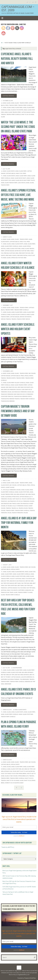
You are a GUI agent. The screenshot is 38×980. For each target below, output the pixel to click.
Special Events (29, 376)
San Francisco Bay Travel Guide (10, 504)
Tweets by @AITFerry (8, 847)
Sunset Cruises (10, 487)
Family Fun (19, 173)
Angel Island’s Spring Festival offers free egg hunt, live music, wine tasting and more (18, 195)
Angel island (7, 107)
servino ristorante (26, 317)
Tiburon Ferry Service (23, 319)
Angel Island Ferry (17, 107)
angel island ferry (21, 171)
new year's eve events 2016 (25, 387)
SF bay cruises (13, 776)
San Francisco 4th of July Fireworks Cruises (21, 501)
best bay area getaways (22, 675)
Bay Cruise (13, 771)
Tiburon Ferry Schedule (25, 105)
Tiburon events (11, 378)
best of (32, 675)
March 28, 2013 (7, 710)
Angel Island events (9, 171)
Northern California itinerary (10, 679)
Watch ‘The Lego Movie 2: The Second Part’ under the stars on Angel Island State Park (18, 127)
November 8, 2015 (8, 371)
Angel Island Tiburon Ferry (13, 112)
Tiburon (3, 114)
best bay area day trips (8, 675)
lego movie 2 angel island (26, 183)
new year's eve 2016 (11, 387)
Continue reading (9, 96)
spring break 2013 (23, 776)
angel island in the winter (15, 110)
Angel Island (7, 103)
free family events (11, 255)
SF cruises (9, 506)
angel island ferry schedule (10, 246)
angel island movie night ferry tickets (23, 180)
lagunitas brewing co (27, 677)
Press (7, 105)
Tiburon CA (15, 508)
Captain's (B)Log (11, 173)
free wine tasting (22, 255)
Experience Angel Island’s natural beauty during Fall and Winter (17, 58)
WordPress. (33, 978)
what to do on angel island (15, 780)
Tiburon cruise (23, 508)
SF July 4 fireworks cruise (20, 506)
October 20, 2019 (8, 101)
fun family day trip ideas (28, 588)
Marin (33, 112)
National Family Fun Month (9, 590)
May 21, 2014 (6, 480)
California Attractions (12, 497)
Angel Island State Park (14, 248)
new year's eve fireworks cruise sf (11, 389)
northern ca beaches (25, 590)
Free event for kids (25, 253)
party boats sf (17, 499)
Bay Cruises (32, 373)
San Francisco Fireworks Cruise (21, 392)
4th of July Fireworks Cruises (12, 490)
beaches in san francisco (18, 581)
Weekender (8, 684)
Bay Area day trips (27, 769)
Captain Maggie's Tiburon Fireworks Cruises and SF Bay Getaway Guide (18, 411)
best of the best (6, 677)
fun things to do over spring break (15, 773)
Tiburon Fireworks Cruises (20, 513)
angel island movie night (18, 178)
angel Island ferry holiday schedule (14, 383)
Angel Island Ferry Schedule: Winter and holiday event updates (18, 329)
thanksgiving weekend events (23, 396)
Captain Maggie (26, 112)
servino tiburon (6, 319)
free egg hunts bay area (11, 253)
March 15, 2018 (7, 237)
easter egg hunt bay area (22, 251)
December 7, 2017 (8, 305)
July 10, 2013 (6, 668)
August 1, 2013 (7, 565)
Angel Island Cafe (30, 572)
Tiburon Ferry (13, 105)
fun (19, 588)
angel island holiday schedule (17, 314)
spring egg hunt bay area (19, 258)
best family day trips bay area (23, 583)
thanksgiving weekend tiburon (10, 399)
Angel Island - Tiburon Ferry (20, 103)
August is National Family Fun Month (21, 579)
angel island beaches (18, 572)
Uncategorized (17, 668)
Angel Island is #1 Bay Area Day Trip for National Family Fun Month (19, 523)
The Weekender (24, 679)
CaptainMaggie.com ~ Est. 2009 (18, 8)
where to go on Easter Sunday (14, 783)
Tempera (26, 978)
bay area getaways (20, 494)
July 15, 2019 (6, 169)
